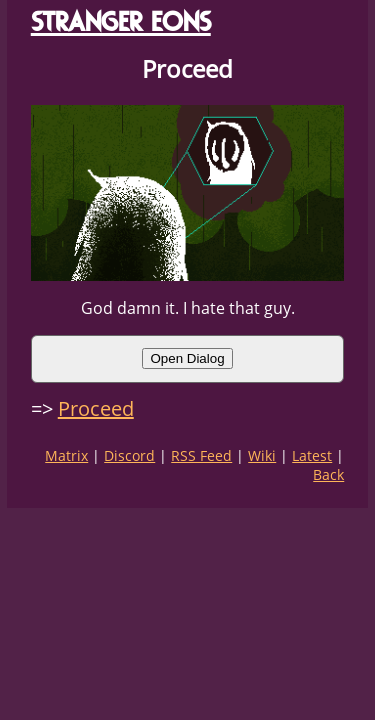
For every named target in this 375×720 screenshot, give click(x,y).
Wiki (262, 455)
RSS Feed (201, 455)
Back (328, 474)
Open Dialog (187, 358)
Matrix (66, 455)
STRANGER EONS (121, 21)
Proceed (96, 408)
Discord (129, 455)
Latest (312, 455)
